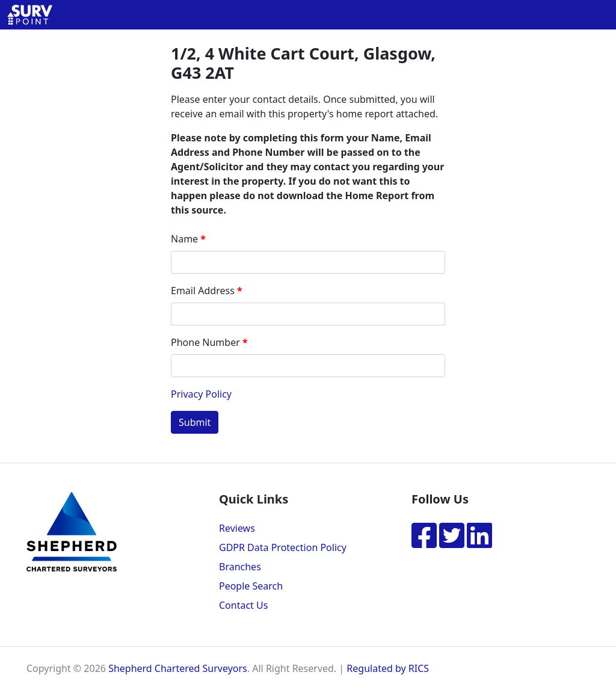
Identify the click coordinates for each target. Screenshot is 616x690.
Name (184, 239)
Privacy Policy (201, 394)
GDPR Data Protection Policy (283, 547)
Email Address (203, 291)
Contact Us (243, 605)
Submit (195, 422)
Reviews (237, 528)
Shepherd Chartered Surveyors (178, 668)
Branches (240, 567)
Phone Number (205, 342)
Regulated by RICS (388, 668)
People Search (251, 586)
